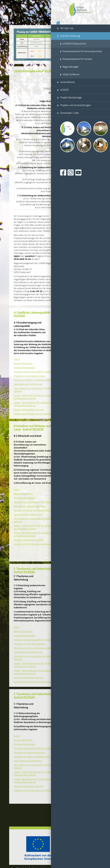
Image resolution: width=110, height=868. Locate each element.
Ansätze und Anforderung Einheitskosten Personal (37, 682)
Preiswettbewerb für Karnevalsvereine (82, 51)
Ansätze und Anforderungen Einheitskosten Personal (38, 414)
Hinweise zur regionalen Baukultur (30, 376)
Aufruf (17, 359)
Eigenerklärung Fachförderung (28, 384)
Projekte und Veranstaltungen (75, 105)
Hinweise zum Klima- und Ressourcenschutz (34, 380)
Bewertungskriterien (23, 364)
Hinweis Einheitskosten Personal (29, 410)
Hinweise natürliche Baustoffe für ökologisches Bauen (39, 372)
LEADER (64, 90)
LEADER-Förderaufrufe (74, 44)
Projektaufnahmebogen (25, 368)
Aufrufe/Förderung (70, 36)
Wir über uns (67, 28)
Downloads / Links (69, 113)
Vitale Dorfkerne (71, 74)
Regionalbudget (70, 67)
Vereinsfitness (68, 82)
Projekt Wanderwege (71, 98)
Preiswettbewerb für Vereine (77, 59)
